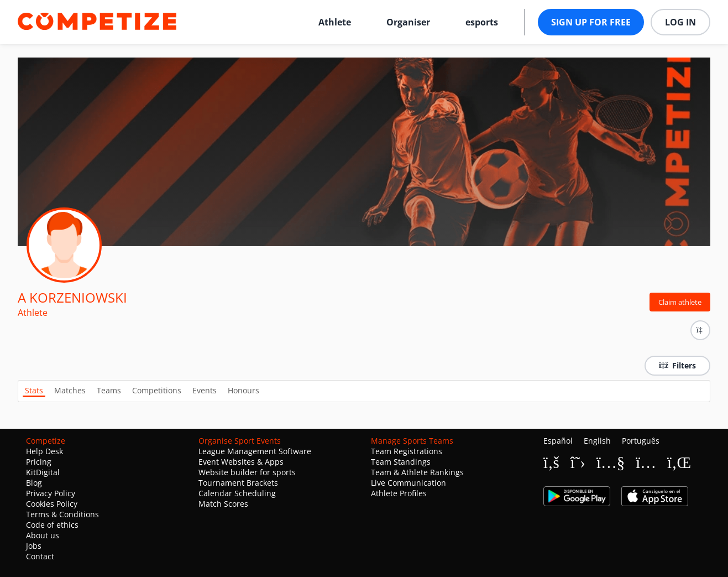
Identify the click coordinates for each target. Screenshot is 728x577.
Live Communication (408, 483)
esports (482, 22)
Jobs (34, 546)
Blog (34, 483)
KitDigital (43, 472)
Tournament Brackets (238, 483)
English (597, 441)
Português (641, 441)
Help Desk (44, 451)
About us (43, 535)
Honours (243, 390)
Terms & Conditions (62, 514)
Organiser (408, 22)
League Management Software (255, 451)
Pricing (39, 462)
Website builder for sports (247, 472)
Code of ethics (52, 525)
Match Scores (223, 504)
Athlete (335, 22)
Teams (109, 390)
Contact (40, 556)
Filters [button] (677, 365)
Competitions (157, 390)
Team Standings (401, 462)
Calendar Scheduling (237, 493)
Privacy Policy (51, 493)
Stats (34, 390)
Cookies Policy (52, 504)
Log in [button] (680, 22)
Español (558, 441)
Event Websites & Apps (241, 462)
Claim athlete (680, 302)
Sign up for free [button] (591, 22)
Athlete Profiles (399, 493)
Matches (70, 390)
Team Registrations (407, 451)
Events (205, 390)
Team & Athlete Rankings (417, 472)
